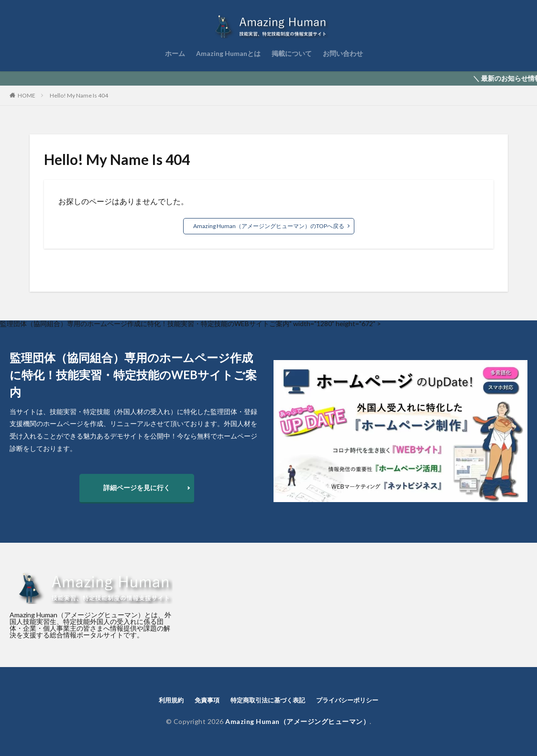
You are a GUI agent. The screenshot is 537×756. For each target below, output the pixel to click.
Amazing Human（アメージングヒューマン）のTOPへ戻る (269, 226)
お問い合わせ (343, 53)
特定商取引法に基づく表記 (268, 700)
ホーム (175, 53)
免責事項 (207, 700)
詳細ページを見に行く (137, 488)
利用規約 (171, 700)
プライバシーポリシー (347, 700)
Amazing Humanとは (228, 53)
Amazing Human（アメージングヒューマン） (297, 721)
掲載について (292, 53)
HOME (27, 95)
